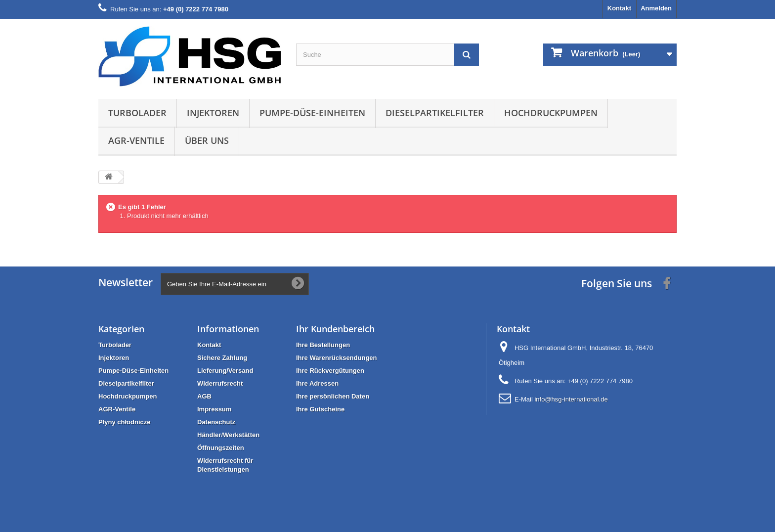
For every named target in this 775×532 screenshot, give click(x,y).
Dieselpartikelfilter (435, 113)
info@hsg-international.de (571, 399)
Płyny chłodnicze (124, 422)
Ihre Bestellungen (323, 345)
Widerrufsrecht (220, 383)
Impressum (214, 409)
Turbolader (137, 113)
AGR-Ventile (136, 140)
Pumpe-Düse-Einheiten (312, 113)
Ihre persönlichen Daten (333, 396)
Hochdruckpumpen (551, 113)
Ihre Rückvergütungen (330, 371)
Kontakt (619, 8)
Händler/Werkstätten (228, 435)
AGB (204, 396)
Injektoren (213, 113)
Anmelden (656, 8)
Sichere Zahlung (222, 358)
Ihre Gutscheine (320, 409)
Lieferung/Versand (225, 371)
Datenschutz (216, 422)
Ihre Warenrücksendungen (337, 358)
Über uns (207, 140)
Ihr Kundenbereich (335, 329)
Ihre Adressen (317, 383)
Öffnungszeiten (221, 448)
